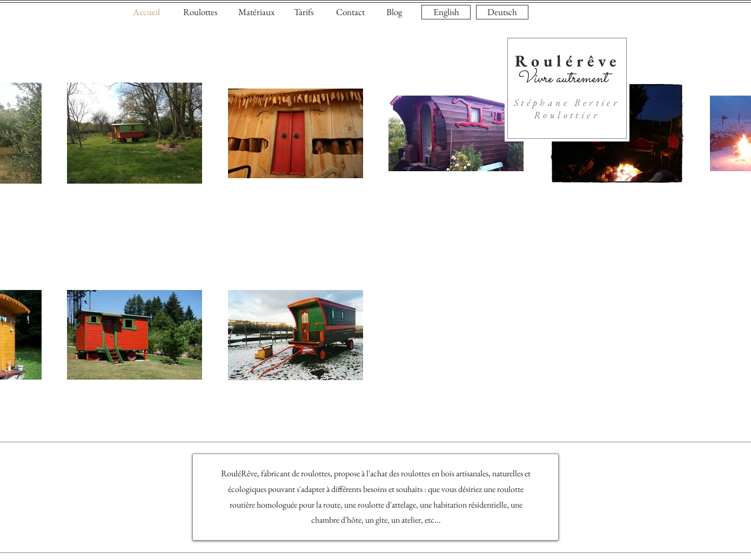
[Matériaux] (256, 12)
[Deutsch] (502, 12)
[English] (446, 12)
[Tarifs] (304, 12)
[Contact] (350, 12)
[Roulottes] (200, 12)
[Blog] (394, 12)
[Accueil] (146, 12)
